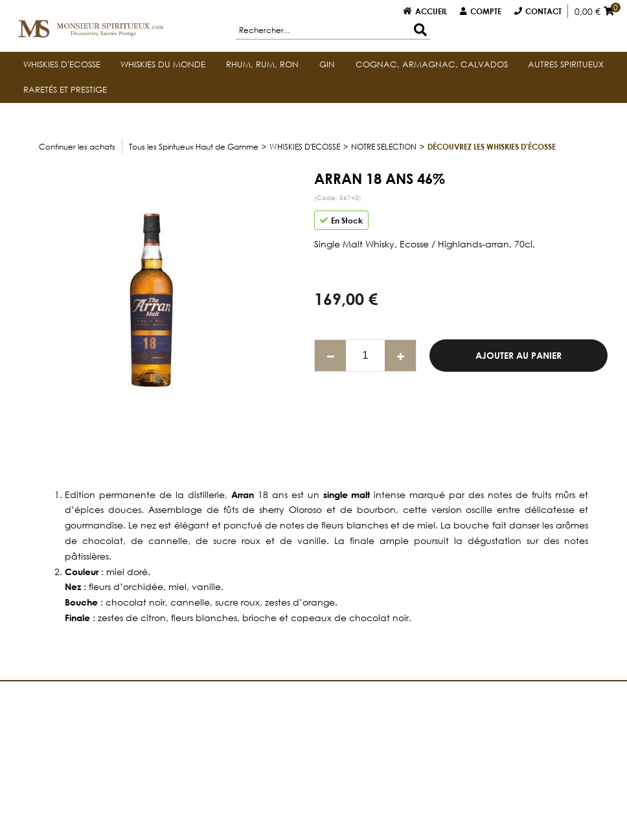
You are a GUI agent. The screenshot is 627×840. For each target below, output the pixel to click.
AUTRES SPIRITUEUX (566, 64)
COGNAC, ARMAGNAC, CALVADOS (432, 64)
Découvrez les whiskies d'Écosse (492, 146)
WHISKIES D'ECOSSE (62, 64)
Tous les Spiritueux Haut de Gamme (194, 147)
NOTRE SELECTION (384, 147)
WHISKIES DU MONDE (163, 64)
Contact (543, 11)
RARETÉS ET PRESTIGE (65, 90)
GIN (327, 64)
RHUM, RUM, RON (262, 64)
